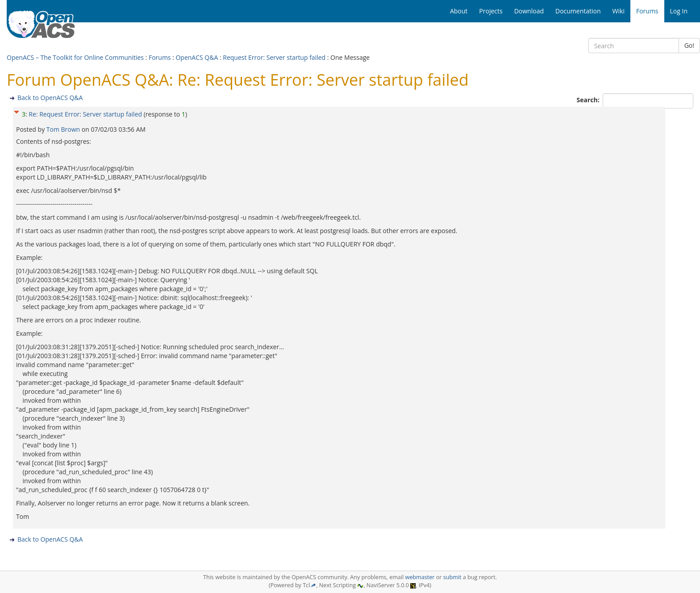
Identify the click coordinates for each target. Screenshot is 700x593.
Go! (689, 45)
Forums (160, 57)
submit (452, 577)
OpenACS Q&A (197, 57)
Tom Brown (64, 129)
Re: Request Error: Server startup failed (85, 114)
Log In (679, 11)
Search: (589, 100)
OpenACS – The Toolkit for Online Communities (75, 57)
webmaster (420, 577)
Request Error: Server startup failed (274, 57)
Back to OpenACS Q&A (50, 98)
